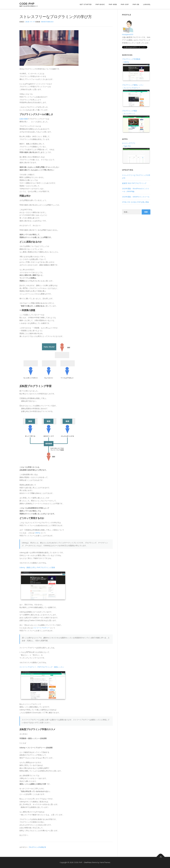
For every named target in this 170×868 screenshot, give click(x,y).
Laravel (147, 4)
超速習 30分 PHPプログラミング (134, 183)
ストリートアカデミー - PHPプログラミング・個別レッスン (42, 667)
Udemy (38, 533)
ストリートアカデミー (41, 628)
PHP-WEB (113, 4)
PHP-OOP (125, 4)
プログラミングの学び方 (37, 847)
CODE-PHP (27, 4)
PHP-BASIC (100, 4)
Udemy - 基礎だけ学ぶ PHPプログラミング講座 (37, 567)
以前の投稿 (24, 119)
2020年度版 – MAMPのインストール (136, 197)
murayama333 (47, 22)
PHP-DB (136, 4)
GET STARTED (86, 4)
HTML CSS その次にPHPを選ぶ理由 (135, 202)
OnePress (88, 862)
